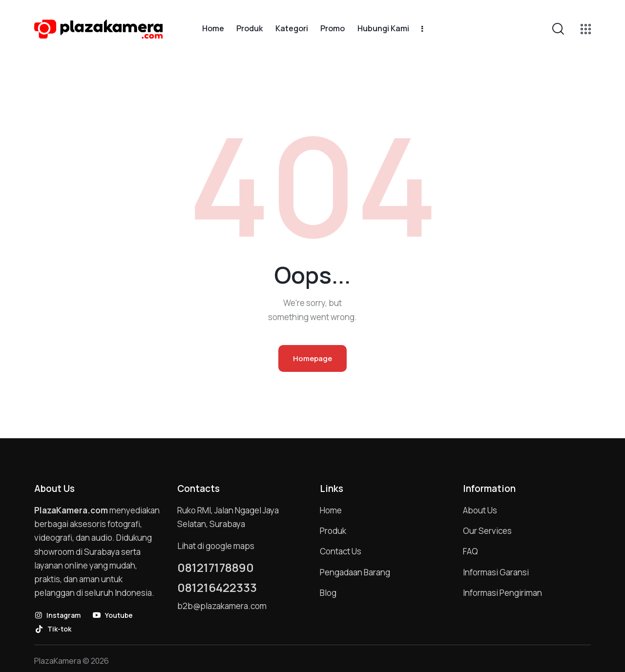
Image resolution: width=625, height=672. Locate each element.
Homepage (312, 358)
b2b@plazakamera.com (222, 606)
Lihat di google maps (216, 546)
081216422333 (217, 588)
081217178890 (216, 568)
